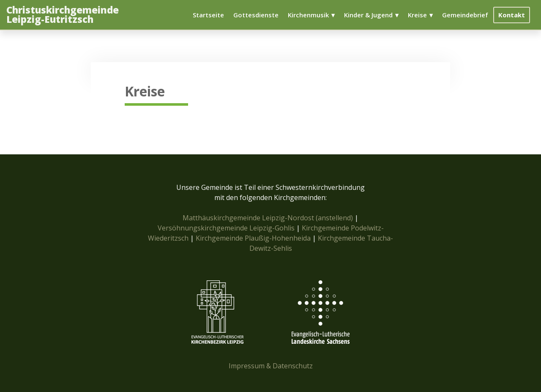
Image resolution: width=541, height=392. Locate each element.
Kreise (417, 15)
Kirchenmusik (308, 15)
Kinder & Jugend (368, 15)
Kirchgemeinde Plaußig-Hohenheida (254, 238)
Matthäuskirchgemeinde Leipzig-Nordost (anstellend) (268, 218)
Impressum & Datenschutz (271, 366)
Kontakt (512, 15)
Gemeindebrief (465, 15)
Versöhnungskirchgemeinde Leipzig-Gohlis (227, 228)
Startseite (208, 15)
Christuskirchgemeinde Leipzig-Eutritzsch (63, 15)
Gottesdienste (256, 15)
